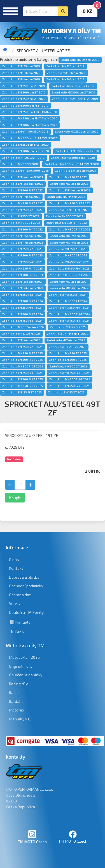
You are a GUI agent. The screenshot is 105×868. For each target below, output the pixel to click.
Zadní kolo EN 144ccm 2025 (21, 340)
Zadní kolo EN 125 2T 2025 (66, 392)
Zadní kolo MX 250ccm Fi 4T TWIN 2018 (72, 164)
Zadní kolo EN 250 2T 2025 (68, 347)
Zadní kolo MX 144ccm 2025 (66, 340)
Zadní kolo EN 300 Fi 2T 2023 (23, 255)
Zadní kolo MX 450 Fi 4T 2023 (69, 262)
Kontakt (16, 568)
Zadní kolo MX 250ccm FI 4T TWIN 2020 (30, 118)
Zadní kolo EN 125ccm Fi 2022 (23, 184)
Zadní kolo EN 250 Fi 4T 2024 (22, 307)
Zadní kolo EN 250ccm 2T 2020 (24, 99)
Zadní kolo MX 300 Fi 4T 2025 (70, 379)
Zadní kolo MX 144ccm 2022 (66, 197)
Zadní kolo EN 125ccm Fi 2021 (75, 170)
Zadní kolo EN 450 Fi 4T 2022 (69, 210)
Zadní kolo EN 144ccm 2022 (21, 197)
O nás (14, 560)
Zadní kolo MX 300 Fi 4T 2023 (70, 275)
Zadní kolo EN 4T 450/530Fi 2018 (25, 131)
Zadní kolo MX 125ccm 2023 (69, 236)
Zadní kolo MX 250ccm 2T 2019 (73, 86)
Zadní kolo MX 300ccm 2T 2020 (73, 158)
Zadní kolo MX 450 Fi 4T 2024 (69, 321)
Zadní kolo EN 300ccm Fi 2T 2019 (25, 105)
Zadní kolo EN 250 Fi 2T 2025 (22, 347)
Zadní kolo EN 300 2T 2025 (68, 360)
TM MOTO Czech (32, 837)
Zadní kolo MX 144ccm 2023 (69, 242)
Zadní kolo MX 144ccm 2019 (66, 79)
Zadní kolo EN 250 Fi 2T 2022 (22, 210)
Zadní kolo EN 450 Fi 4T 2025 (69, 386)
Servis (14, 603)
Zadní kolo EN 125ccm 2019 (21, 66)
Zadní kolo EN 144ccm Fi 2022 (70, 190)
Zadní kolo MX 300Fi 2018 (20, 164)
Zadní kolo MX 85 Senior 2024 (23, 327)
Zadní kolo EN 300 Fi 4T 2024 (23, 314)
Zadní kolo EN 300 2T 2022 (65, 216)
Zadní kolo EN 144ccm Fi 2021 (23, 177)
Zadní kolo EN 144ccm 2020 (21, 73)
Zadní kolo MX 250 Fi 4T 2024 (69, 307)
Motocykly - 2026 (24, 657)
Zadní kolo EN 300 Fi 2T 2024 (23, 301)
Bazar (14, 692)
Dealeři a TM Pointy (26, 612)
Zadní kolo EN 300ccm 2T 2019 (24, 92)
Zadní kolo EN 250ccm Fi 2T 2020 (25, 145)
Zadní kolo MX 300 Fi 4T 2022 (70, 229)
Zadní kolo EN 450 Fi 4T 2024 (22, 321)
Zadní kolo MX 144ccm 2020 (66, 73)
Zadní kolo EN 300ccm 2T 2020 (77, 151)
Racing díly (18, 684)
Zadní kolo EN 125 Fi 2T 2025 (22, 392)
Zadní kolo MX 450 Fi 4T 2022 (70, 203)
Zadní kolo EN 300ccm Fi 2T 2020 (26, 151)
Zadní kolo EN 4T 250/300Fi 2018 (25, 170)
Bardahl (16, 701)
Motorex (17, 710)
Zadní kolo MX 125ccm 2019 (66, 66)
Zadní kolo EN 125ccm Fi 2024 (23, 282)
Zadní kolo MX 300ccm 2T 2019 (73, 92)
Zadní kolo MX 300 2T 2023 (68, 255)
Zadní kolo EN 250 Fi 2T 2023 (22, 249)
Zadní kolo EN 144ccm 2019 (21, 79)
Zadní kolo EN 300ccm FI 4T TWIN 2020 (30, 125)
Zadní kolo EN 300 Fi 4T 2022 (23, 229)
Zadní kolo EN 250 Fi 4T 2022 (67, 223)
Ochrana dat (20, 595)
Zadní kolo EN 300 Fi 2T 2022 (23, 190)
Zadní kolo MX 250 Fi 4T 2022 (23, 203)
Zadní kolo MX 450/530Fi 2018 (23, 158)
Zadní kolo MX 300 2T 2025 (68, 366)
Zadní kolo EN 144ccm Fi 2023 (23, 242)
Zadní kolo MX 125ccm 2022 (69, 184)
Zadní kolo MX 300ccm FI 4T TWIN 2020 (30, 138)
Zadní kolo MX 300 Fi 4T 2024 (70, 314)
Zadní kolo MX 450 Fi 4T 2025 (23, 386)
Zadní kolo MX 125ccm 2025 (21, 334)
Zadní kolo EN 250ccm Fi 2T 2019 (75, 99)
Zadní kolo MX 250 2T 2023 (68, 249)
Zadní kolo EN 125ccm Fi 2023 (23, 236)
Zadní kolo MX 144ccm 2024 (69, 288)
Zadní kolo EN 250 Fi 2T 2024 (22, 295)
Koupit (15, 498)
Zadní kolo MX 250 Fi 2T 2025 (23, 353)
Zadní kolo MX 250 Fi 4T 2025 (69, 373)
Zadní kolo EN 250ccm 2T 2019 (24, 86)
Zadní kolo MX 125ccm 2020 (80, 60)
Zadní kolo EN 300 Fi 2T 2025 (23, 360)
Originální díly (21, 666)
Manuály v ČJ (20, 719)
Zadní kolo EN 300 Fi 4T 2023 (23, 275)
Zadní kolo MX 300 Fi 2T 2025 (23, 366)
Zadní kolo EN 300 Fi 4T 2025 (23, 379)
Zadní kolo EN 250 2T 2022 (21, 216)
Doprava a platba (24, 577)
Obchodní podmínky (26, 586)
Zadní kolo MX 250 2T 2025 (68, 353)
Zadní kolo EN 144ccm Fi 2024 (23, 288)
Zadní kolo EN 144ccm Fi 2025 (68, 334)
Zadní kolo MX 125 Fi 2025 (68, 327)
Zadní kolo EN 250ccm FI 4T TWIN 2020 (30, 112)
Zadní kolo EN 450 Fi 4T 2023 (69, 268)
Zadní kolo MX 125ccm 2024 (69, 282)
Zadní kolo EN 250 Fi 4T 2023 (22, 262)
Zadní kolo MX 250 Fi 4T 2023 (23, 268)
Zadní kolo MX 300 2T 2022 (21, 223)
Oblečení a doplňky (26, 675)
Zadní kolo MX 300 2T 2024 (68, 301)
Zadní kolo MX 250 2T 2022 (68, 177)
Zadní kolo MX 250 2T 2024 (68, 295)
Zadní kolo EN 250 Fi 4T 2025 (22, 373)
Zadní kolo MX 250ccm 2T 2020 (77, 131)
